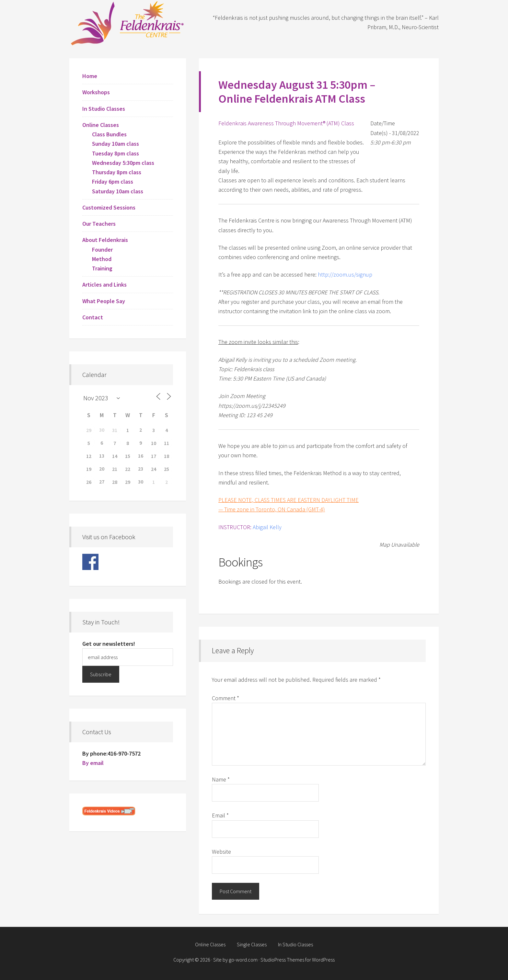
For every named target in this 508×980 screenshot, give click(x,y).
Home (90, 76)
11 (167, 443)
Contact (93, 317)
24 (154, 469)
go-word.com (243, 960)
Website (221, 852)
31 (115, 430)
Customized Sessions (109, 207)
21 (115, 469)
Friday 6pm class (113, 182)
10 (154, 443)
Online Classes (101, 125)
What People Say (104, 301)
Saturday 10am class (118, 191)
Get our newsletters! (109, 644)
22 (128, 469)
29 (89, 430)
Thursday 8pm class (117, 172)
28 (115, 482)
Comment (225, 698)
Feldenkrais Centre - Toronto (128, 23)
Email (220, 815)
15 (128, 456)
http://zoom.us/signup (345, 274)
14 (115, 456)
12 (89, 456)
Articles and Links (104, 285)
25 (167, 469)
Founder (102, 250)
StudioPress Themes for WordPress (298, 960)
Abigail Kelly (267, 527)
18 (167, 456)
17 (154, 456)
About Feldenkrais (105, 240)
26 (89, 482)
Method (102, 259)
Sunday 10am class (115, 144)
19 (89, 469)
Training (102, 268)
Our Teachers (99, 224)
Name (221, 779)
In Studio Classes (104, 109)
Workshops (96, 92)
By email (93, 763)
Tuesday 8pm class (115, 153)
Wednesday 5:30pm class (123, 163)
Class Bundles (109, 134)
